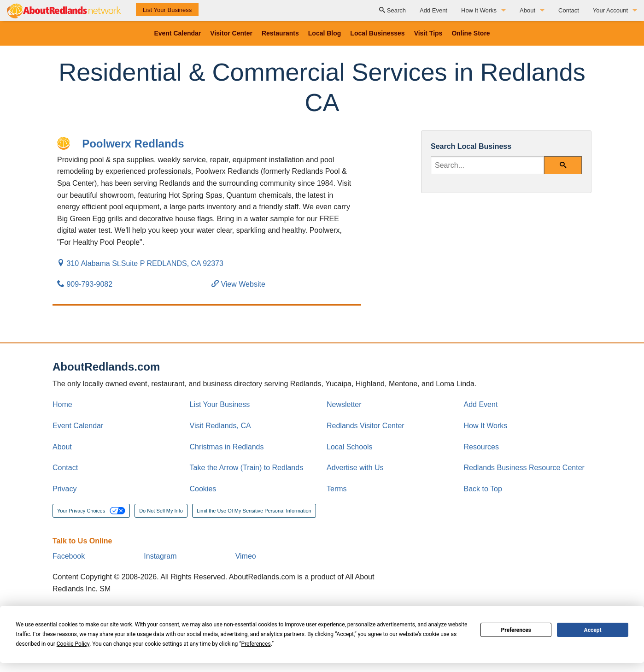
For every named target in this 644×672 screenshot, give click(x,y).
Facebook (69, 556)
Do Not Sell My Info (161, 511)
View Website (238, 284)
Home (62, 404)
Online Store (471, 33)
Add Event (433, 10)
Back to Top (483, 489)
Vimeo (246, 556)
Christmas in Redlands (227, 447)
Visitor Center (231, 33)
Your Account (610, 10)
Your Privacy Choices (91, 511)
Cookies (203, 489)
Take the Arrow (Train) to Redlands (247, 468)
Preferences (516, 630)
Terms (337, 489)
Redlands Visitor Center (366, 426)
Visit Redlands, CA (220, 426)
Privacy (64, 489)
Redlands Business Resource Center (524, 468)
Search (392, 10)
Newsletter (344, 404)
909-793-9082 (85, 284)
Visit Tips (428, 33)
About (527, 10)
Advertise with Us (355, 468)
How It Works (479, 10)
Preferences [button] (256, 644)
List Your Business (167, 10)
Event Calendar (177, 33)
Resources (481, 447)
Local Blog (325, 33)
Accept (593, 630)
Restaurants (280, 33)
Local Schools (350, 447)
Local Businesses (377, 33)
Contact (569, 10)
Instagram (160, 556)
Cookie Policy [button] (73, 644)
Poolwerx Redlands (133, 144)
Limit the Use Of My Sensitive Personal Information (254, 511)
